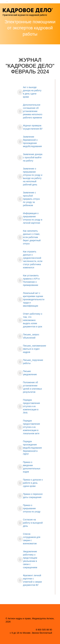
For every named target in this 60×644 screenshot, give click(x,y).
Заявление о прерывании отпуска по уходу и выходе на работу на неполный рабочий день (33, 177)
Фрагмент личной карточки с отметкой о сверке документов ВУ (32, 580)
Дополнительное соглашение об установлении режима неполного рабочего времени (33, 111)
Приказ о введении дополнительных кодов (32, 467)
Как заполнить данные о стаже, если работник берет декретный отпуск (32, 237)
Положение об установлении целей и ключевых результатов (32, 387)
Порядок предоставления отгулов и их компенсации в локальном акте (31, 427)
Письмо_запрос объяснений (31, 336)
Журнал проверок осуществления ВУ (33, 127)
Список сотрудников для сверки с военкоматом (32, 539)
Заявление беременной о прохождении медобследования (32, 141)
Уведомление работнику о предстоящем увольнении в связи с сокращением (30, 559)
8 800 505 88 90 (44, 630)
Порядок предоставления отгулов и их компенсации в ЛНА (31, 406)
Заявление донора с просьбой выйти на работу (33, 157)
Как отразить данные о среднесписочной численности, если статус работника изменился (33, 260)
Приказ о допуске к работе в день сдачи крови (33, 483)
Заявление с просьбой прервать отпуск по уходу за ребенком (31, 199)
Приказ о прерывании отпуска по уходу (32, 508)
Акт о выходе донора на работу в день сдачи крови (32, 92)
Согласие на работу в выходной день (33, 523)
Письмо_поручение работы (33, 362)
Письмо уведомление (30, 373)
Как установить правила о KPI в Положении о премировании (31, 280)
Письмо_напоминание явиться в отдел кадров (34, 349)
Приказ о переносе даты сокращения (33, 496)
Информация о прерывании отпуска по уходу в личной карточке (33, 218)
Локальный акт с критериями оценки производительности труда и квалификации (34, 299)
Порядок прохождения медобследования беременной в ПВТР (32, 448)
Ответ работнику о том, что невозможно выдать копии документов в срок (32, 320)
